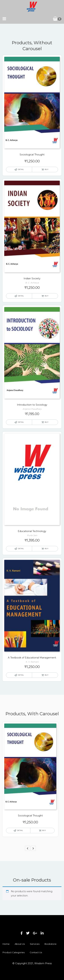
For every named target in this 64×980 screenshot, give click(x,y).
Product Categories (14, 952)
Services (35, 944)
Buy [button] (47, 169)
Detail (21, 169)
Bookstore (51, 944)
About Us (20, 944)
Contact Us (36, 952)
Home (6, 944)
